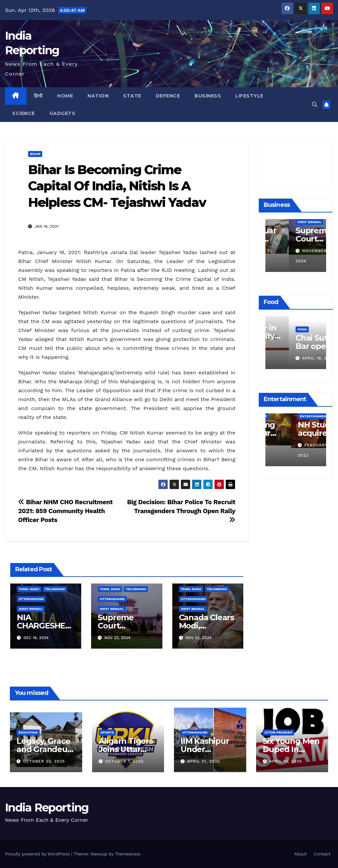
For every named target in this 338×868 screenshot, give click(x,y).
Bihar (35, 154)
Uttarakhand (31, 599)
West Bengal (31, 609)
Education (28, 732)
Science (24, 113)
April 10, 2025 (286, 761)
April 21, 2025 (204, 761)
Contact (322, 854)
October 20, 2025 (44, 761)
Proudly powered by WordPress (38, 854)
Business (208, 96)
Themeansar (128, 854)
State (132, 96)
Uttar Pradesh (279, 732)
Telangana (55, 589)
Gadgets (63, 113)
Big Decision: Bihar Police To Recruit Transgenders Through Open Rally (181, 511)
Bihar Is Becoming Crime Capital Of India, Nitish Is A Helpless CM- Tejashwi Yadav (117, 186)
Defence (168, 96)
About (300, 854)
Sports (107, 732)
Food (279, 319)
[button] (315, 105)
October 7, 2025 (124, 761)
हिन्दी (38, 96)
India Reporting (47, 808)
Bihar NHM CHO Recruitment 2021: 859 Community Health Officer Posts (65, 511)
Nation (98, 96)
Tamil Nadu (29, 589)
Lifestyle (249, 96)
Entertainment (288, 416)
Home (65, 96)
